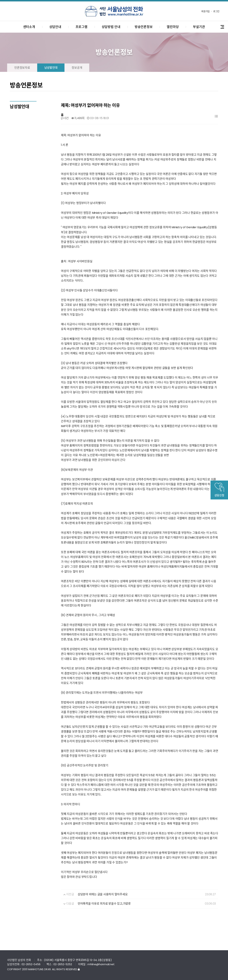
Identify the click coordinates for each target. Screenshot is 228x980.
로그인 (216, 11)
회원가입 (205, 11)
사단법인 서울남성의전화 (114, 11)
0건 (65, 118)
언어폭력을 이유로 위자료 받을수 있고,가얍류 (104, 904)
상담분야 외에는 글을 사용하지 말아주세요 (103, 894)
